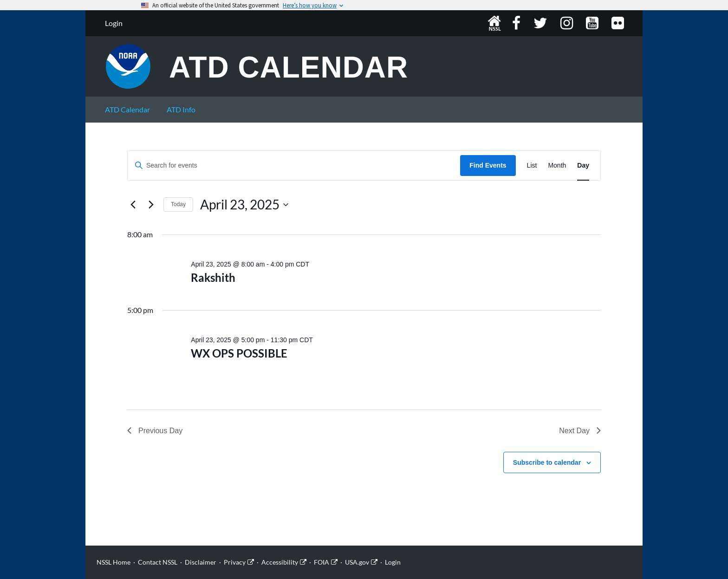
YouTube (593, 23)
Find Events (488, 165)
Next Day (580, 431)
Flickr (619, 23)
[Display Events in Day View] (583, 166)
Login (114, 23)
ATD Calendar (289, 68)
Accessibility (280, 562)
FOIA (322, 562)
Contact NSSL (158, 562)
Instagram (568, 23)
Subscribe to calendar (547, 462)
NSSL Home (494, 23)
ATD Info (181, 109)
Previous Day (155, 431)
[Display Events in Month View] (557, 166)
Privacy (235, 562)
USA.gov (357, 562)
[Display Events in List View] (532, 166)
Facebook (517, 23)
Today (178, 204)
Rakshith (213, 277)
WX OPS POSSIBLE (239, 353)
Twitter (541, 23)
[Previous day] (133, 205)
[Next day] (151, 205)
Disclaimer (201, 562)
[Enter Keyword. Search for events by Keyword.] (294, 166)
